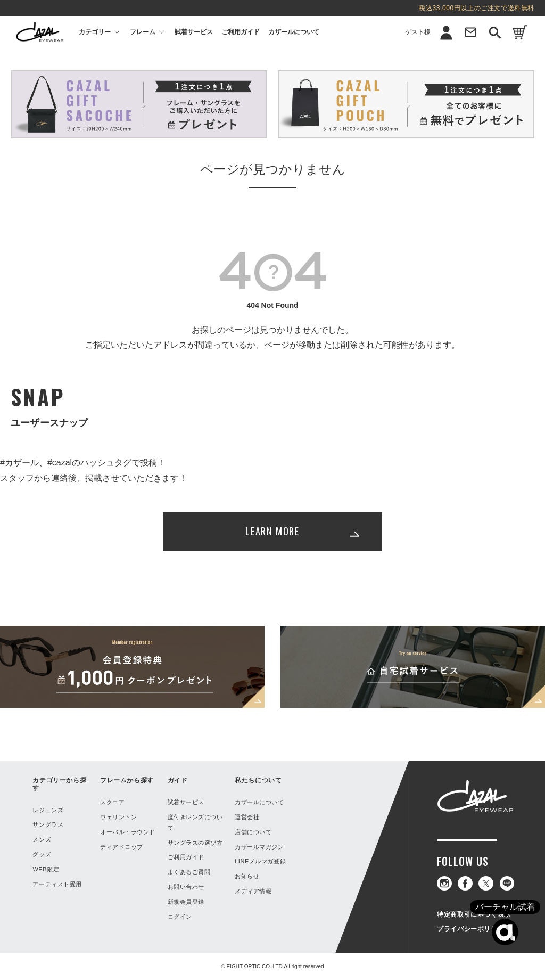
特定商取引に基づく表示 (474, 914)
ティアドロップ (122, 847)
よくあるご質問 (189, 872)
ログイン (180, 917)
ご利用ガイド (241, 32)
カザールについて (294, 32)
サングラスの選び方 (195, 843)
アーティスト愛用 (57, 884)
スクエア (112, 802)
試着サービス (194, 32)
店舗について (253, 832)
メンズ (42, 839)
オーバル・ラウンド (128, 832)
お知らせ (247, 876)
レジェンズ (48, 810)
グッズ (42, 854)
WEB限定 (46, 869)
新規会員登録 (186, 902)
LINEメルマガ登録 (260, 861)
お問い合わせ (186, 887)
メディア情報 (253, 891)
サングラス (48, 824)
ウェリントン (118, 817)
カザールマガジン (259, 847)
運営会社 (247, 817)
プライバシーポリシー (470, 929)
